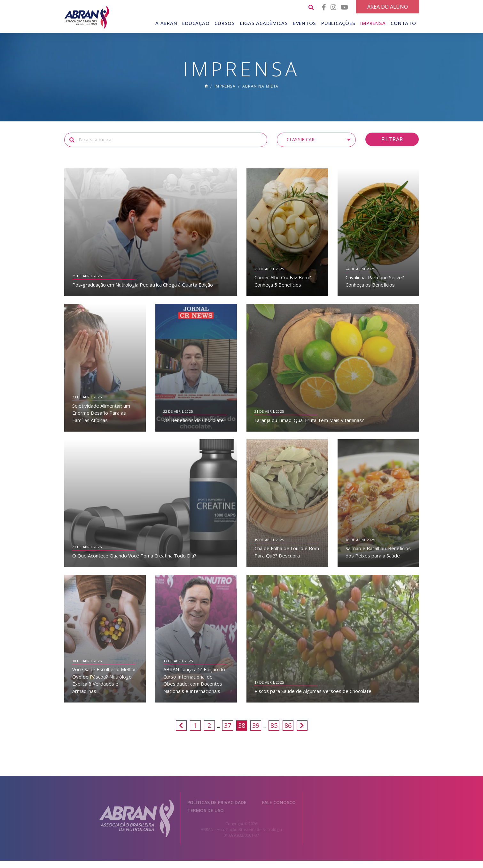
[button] (316, 147)
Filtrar (392, 146)
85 (274, 733)
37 (228, 733)
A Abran (166, 23)
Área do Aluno (388, 7)
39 (256, 733)
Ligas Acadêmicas (264, 23)
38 (242, 733)
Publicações (338, 23)
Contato (403, 23)
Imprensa (373, 23)
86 (288, 733)
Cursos (225, 23)
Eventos (305, 23)
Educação (196, 23)
